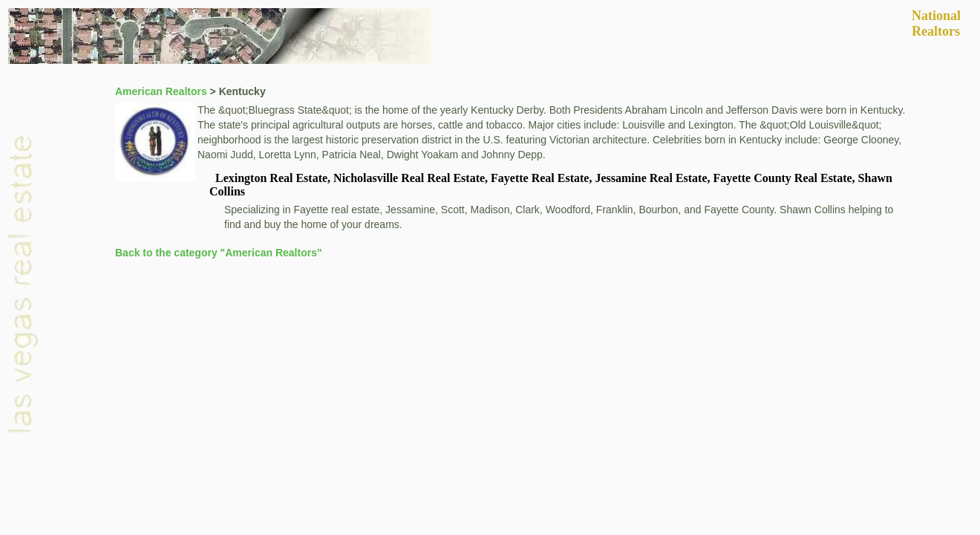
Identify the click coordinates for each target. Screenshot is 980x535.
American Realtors (161, 91)
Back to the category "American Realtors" (219, 253)
